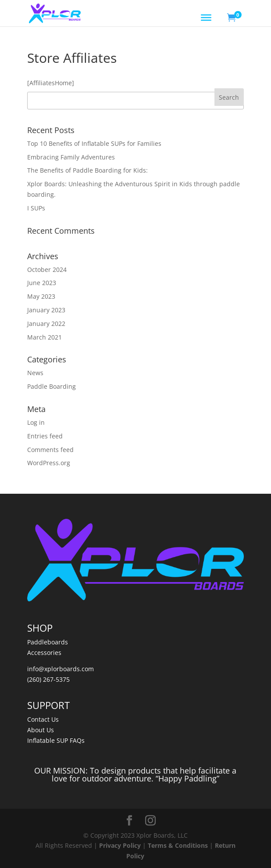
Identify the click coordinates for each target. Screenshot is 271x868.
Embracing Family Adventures (71, 157)
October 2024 (47, 269)
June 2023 (42, 283)
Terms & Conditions (178, 845)
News (35, 373)
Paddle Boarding (52, 386)
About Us (41, 730)
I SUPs (36, 208)
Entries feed (45, 436)
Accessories (44, 653)
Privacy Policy (120, 845)
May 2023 (41, 296)
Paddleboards (48, 642)
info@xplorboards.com (61, 669)
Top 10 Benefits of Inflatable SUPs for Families (94, 143)
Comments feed (50, 450)
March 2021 (45, 337)
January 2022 (46, 324)
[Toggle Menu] (206, 18)
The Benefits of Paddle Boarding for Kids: (87, 170)
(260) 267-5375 (48, 679)
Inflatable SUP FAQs (56, 740)
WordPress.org (49, 463)
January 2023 (46, 310)
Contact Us (43, 719)
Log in (36, 422)
